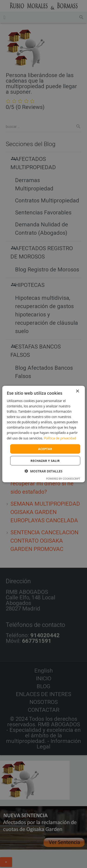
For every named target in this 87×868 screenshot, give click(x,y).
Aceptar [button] (45, 449)
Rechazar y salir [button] (45, 461)
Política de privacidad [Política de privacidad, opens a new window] (60, 438)
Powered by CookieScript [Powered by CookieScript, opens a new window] (63, 479)
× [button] (77, 391)
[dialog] (43, 434)
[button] (43, 471)
